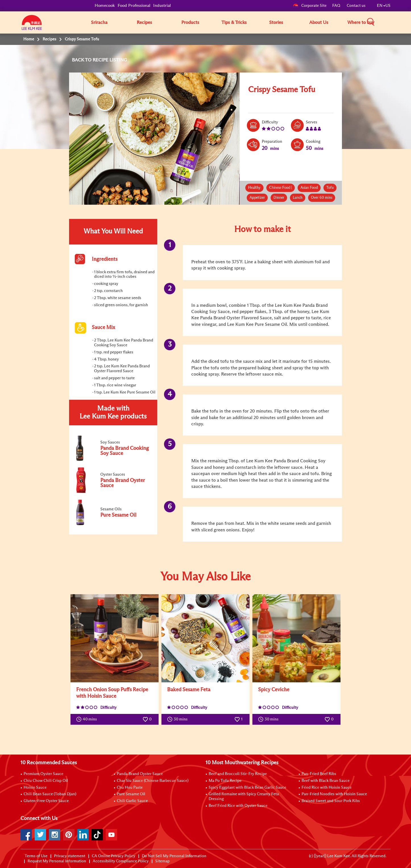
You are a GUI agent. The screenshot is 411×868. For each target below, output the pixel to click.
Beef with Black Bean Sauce (326, 781)
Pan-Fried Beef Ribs (319, 774)
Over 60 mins (322, 198)
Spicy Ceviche (274, 690)
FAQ (337, 6)
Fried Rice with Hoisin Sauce (327, 788)
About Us (319, 22)
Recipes (144, 22)
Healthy (254, 188)
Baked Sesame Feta (189, 690)
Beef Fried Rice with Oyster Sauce (238, 806)
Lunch (298, 198)
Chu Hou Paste (130, 788)
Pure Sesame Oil (131, 794)
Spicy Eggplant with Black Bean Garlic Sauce (247, 788)
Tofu (330, 188)
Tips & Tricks (234, 22)
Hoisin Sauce (35, 788)
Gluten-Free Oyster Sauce (46, 801)
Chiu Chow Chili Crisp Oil (46, 781)
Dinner (279, 198)
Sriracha (99, 22)
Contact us (356, 6)
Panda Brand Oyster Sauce (140, 774)
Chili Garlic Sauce (132, 801)
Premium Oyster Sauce (43, 774)
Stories (276, 22)
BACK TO (82, 60)
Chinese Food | (281, 188)
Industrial (162, 6)
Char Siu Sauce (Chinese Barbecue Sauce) (153, 781)
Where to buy (361, 22)
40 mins (88, 719)
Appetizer (257, 198)
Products (190, 22)
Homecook (105, 6)
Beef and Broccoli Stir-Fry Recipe (238, 774)
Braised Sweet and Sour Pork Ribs (331, 801)
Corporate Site (310, 6)
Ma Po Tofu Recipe (225, 781)
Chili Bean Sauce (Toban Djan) (50, 794)
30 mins (179, 719)
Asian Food (309, 188)
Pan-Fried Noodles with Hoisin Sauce (334, 794)
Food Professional (134, 6)
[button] (393, 22)
